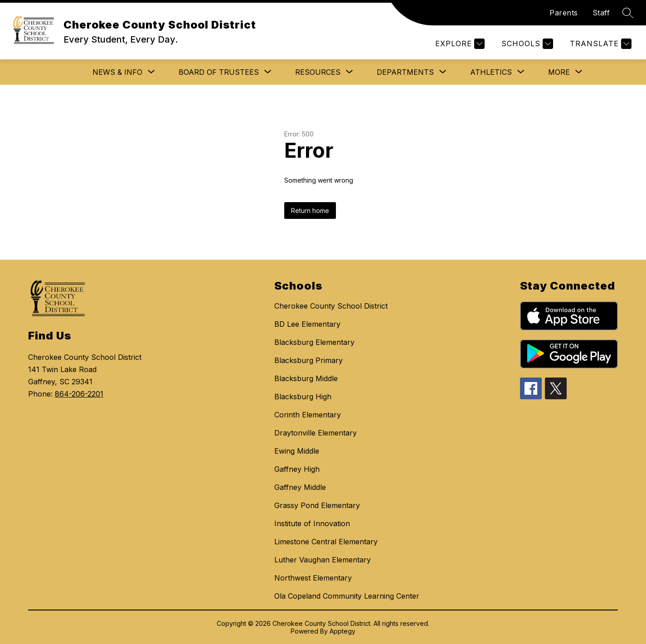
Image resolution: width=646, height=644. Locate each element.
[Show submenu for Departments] (405, 72)
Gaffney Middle (300, 487)
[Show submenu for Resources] (318, 72)
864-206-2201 (79, 394)
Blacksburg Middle (306, 378)
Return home (310, 211)
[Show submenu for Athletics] (491, 72)
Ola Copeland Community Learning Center (347, 596)
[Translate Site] (600, 44)
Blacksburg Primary (308, 360)
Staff (601, 13)
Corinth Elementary (308, 415)
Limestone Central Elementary (326, 542)
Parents (564, 13)
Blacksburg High (303, 397)
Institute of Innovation (312, 523)
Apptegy (342, 631)
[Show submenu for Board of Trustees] (219, 72)
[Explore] (459, 44)
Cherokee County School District (331, 306)
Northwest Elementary (313, 578)
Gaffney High (297, 469)
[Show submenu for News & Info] (117, 72)
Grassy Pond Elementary (317, 505)
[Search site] (628, 13)
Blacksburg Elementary (314, 342)
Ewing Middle (297, 451)
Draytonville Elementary (316, 433)
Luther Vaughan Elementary (323, 560)
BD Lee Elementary (307, 324)
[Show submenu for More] (559, 72)
